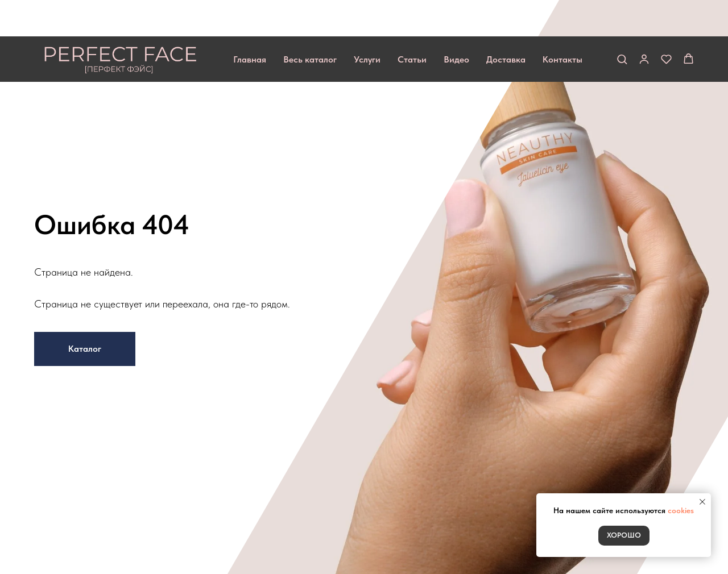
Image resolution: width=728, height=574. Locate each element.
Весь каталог (310, 23)
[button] (622, 22)
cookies (681, 510)
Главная (250, 23)
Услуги (367, 23)
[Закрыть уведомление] (702, 502)
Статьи (412, 23)
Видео (456, 23)
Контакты (562, 23)
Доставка (506, 23)
